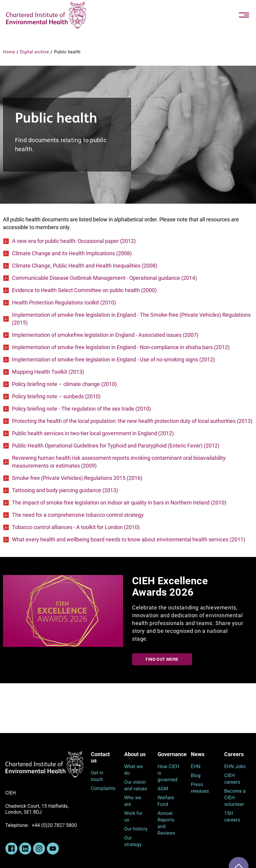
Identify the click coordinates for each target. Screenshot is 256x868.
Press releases (200, 788)
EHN (196, 766)
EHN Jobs (235, 766)
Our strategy (133, 841)
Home (9, 52)
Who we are (133, 801)
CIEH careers (232, 779)
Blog (196, 775)
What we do (134, 770)
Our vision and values (136, 785)
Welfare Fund (166, 801)
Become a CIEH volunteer (235, 798)
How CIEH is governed (168, 773)
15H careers (232, 817)
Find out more (162, 659)
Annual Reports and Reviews (166, 823)
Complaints (103, 788)
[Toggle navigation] (244, 15)
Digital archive (35, 52)
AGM (163, 789)
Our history (136, 829)
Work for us (133, 817)
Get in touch (97, 776)
